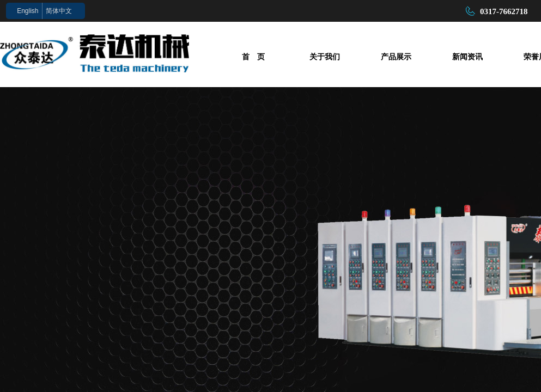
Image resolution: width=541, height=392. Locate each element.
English (28, 11)
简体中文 (59, 11)
